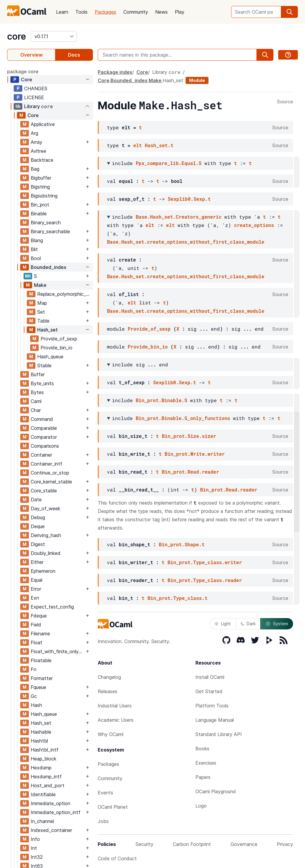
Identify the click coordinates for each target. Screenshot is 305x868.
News (161, 12)
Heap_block (43, 759)
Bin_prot (40, 205)
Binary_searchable (50, 231)
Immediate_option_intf (56, 812)
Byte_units (42, 383)
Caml (36, 401)
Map (42, 303)
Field (36, 625)
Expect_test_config (52, 607)
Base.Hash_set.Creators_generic (179, 217)
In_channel (42, 821)
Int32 (37, 857)
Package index (115, 72)
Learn (62, 12)
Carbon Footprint (192, 844)
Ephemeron (43, 571)
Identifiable (43, 794)
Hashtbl (39, 741)
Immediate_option (50, 803)
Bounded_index (49, 267)
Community (136, 12)
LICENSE (34, 97)
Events (105, 793)
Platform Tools (212, 706)
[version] (54, 36)
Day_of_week (45, 508)
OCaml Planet (113, 807)
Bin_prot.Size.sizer (189, 436)
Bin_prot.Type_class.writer (205, 562)
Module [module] (197, 80)
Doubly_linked (46, 553)
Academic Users (116, 720)
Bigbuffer (41, 178)
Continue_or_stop (50, 473)
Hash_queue (50, 357)
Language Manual (215, 720)
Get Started (209, 691)
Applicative (43, 124)
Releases (108, 691)
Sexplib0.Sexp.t (189, 199)
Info (35, 839)
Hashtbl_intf (45, 750)
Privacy (285, 844)
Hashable (41, 732)
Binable (39, 214)
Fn (34, 669)
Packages (105, 12)
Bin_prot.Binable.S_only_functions (183, 418)
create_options (254, 225)
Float (36, 643)
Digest (38, 544)
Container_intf (46, 464)
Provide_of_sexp (59, 339)
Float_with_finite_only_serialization (57, 651)
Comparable (44, 428)
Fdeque (39, 616)
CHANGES (36, 88)
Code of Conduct (117, 858)
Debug (38, 517)
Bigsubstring (44, 196)
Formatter (42, 678)
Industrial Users (115, 706)
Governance (244, 844)
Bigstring (40, 187)
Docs (74, 55)
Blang (37, 240)
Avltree (38, 151)
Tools (81, 12)
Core (27, 80)
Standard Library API (219, 734)
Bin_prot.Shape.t (182, 544)
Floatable (41, 660)
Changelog (109, 677)
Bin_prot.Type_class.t (178, 598)
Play (180, 12)
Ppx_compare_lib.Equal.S (169, 163)
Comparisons (45, 446)
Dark (248, 624)
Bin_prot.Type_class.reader (205, 580)
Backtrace (42, 160)
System (277, 624)
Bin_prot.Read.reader (190, 472)
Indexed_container (51, 830)
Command (42, 419)
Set (41, 312)
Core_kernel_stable (51, 482)
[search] (290, 12)
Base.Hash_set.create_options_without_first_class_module (186, 242)
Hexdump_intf (46, 777)
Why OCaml (111, 734)
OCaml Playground (216, 791)
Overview (31, 55)
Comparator (44, 437)
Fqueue (38, 687)
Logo (201, 806)
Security (144, 844)
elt (137, 145)
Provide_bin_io (56, 348)
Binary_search (46, 223)
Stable (44, 365)
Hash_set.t (159, 145)
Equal (36, 580)
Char (36, 410)
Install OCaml (210, 677)
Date (36, 500)
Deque (38, 526)
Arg (34, 133)
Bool (36, 258)
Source (285, 102)
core (17, 36)
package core (23, 71)
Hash (36, 705)
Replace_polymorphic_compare (65, 294)
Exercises (206, 763)
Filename (40, 634)
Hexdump (41, 768)
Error (36, 589)
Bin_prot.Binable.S (162, 400)
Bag (35, 169)
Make (40, 285)
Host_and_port (48, 785)
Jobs (103, 821)
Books (202, 749)
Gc (34, 696)
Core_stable (44, 491)
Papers (203, 777)
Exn (35, 598)
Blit (34, 249)
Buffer (38, 374)
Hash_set (48, 330)
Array (36, 142)
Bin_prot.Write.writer (195, 454)
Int (34, 848)
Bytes (37, 392)
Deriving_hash (46, 535)
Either (37, 562)
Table (43, 321)
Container (41, 455)
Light (223, 624)
